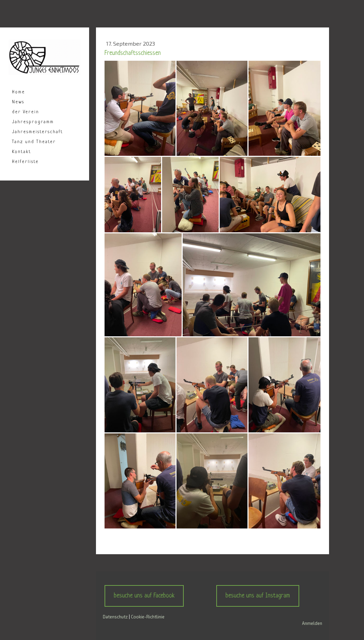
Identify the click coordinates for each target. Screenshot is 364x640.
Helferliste (25, 162)
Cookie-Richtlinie (148, 617)
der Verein (26, 112)
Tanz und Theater (34, 142)
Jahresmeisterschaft (38, 132)
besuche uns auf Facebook (144, 596)
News (18, 102)
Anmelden (312, 623)
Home (19, 92)
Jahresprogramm (33, 122)
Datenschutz (115, 617)
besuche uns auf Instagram (258, 596)
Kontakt (22, 152)
